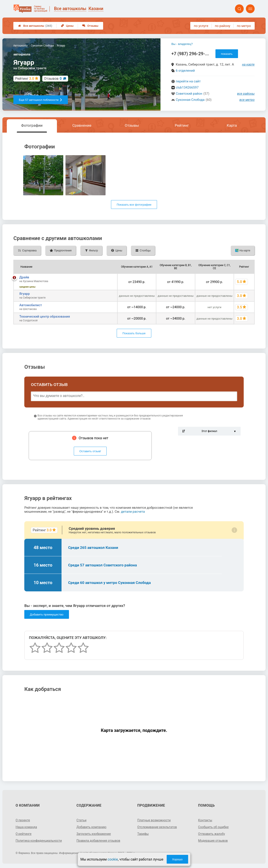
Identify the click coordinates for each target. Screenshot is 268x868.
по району (222, 26)
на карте (248, 64)
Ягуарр (25, 294)
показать (227, 54)
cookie (113, 859)
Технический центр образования (45, 317)
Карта (232, 125)
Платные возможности (154, 820)
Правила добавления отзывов (98, 841)
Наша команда (26, 827)
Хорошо (177, 859)
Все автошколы (35, 26)
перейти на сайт (188, 81)
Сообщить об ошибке (213, 827)
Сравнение (82, 125)
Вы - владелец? (182, 44)
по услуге (201, 26)
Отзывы (90, 26)
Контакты (205, 820)
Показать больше (134, 333)
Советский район (189, 94)
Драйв (24, 277)
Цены (67, 26)
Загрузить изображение (94, 834)
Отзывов (53, 79)
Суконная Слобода (190, 100)
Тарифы (143, 834)
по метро (244, 26)
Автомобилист (31, 305)
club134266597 (187, 87)
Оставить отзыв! (90, 451)
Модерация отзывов (213, 841)
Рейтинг (182, 125)
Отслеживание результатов (157, 827)
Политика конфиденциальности (39, 841)
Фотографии (32, 125)
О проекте (23, 820)
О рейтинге (24, 834)
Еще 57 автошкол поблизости (41, 100)
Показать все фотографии (134, 205)
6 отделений (185, 71)
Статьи (81, 820)
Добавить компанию (91, 827)
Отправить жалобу (212, 834)
